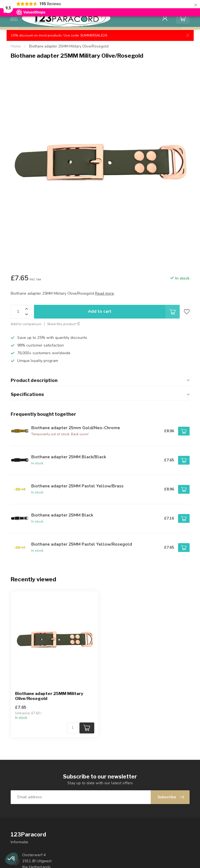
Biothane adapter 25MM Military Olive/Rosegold (69, 46)
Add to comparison (26, 324)
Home (16, 46)
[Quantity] (73, 728)
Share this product (64, 324)
